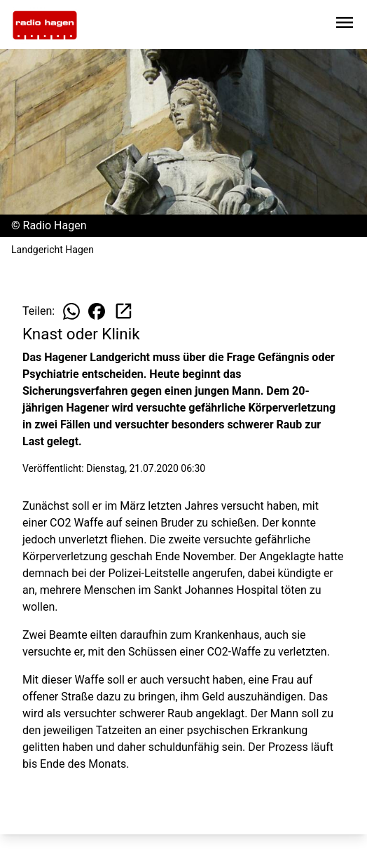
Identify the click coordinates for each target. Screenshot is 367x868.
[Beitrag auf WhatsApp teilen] (71, 311)
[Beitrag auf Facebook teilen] (97, 311)
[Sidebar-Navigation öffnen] (345, 25)
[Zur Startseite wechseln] (45, 25)
